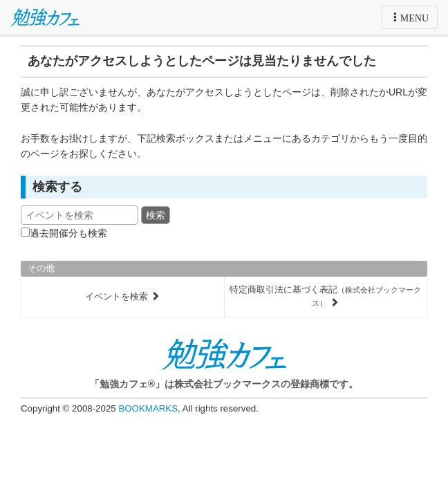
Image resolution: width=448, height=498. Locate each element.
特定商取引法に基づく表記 (325, 296)
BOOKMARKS (148, 408)
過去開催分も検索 (68, 233)
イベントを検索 (122, 296)
